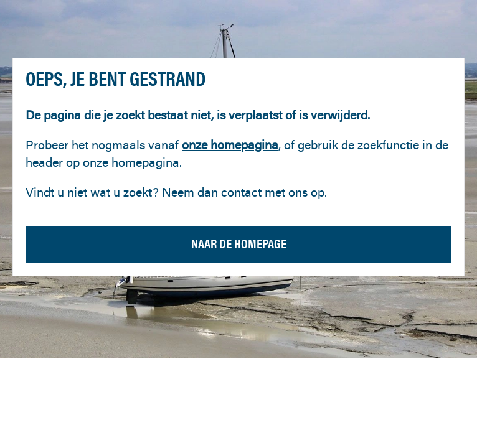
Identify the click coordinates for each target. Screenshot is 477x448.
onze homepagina (230, 145)
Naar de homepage (239, 244)
